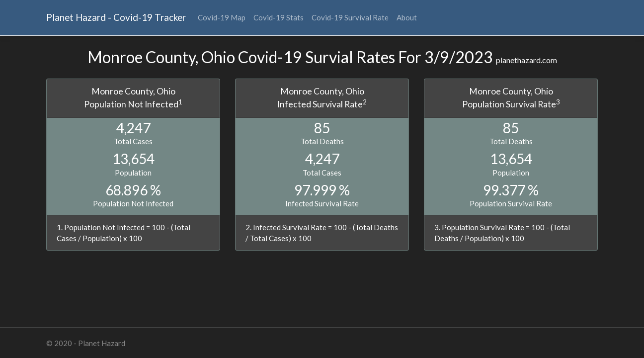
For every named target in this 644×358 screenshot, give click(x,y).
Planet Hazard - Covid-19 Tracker (116, 17)
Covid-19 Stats (279, 17)
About (407, 17)
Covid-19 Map (222, 17)
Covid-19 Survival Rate (350, 17)
